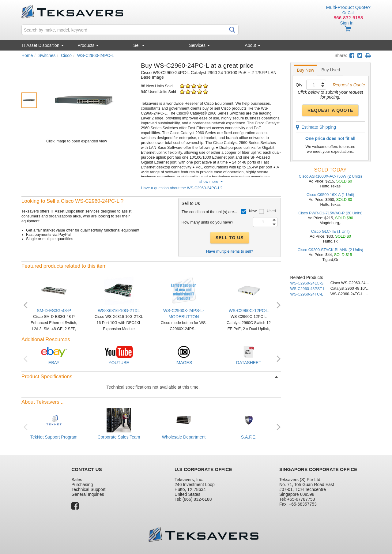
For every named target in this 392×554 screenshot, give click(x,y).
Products (88, 45)
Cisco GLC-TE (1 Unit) (330, 232)
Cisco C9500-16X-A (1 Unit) (330, 195)
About (252, 45)
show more (211, 182)
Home (27, 55)
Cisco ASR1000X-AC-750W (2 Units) (330, 176)
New (253, 211)
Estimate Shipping (316, 127)
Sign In (347, 23)
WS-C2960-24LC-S (307, 283)
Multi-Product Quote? (348, 7)
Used (271, 211)
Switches (47, 55)
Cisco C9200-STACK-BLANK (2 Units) (330, 250)
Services (199, 45)
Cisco (66, 55)
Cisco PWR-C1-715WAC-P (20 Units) (330, 213)
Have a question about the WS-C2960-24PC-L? (182, 188)
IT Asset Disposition (43, 45)
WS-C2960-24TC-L (307, 294)
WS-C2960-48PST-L (308, 289)
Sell (139, 45)
